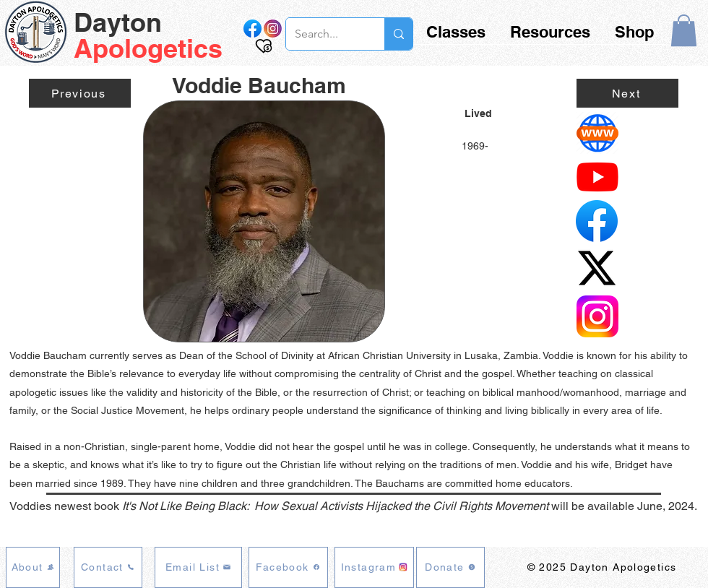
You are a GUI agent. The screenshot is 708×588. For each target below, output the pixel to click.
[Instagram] (374, 567)
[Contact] (108, 567)
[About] (33, 567)
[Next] (627, 93)
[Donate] (450, 567)
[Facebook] (288, 567)
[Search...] (324, 34)
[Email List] (198, 567)
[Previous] (80, 93)
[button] (684, 30)
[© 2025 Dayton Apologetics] (603, 567)
